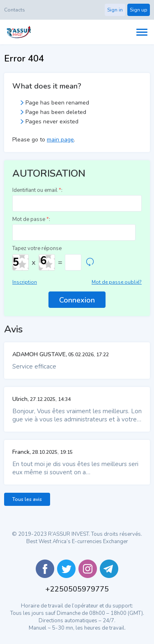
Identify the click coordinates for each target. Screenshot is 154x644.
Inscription (25, 282)
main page (60, 140)
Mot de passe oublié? (117, 282)
